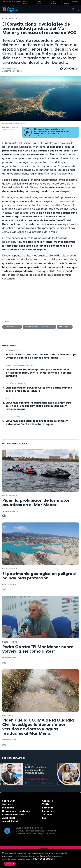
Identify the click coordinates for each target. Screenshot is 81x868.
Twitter (46, 804)
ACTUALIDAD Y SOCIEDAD (36, 779)
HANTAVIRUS (17, 2)
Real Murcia (53, 2)
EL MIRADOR (30, 765)
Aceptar (10, 864)
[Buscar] (77, 9)
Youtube (47, 814)
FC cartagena (65, 2)
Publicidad (8, 808)
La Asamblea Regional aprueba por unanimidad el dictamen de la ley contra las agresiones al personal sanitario (39, 373)
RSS (44, 818)
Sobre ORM (9, 801)
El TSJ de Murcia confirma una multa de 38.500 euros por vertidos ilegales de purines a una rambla (42, 356)
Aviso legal (9, 818)
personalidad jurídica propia (39, 327)
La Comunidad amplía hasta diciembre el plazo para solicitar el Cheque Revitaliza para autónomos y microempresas (39, 406)
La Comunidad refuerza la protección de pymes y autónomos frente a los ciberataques (37, 422)
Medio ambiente (10, 18)
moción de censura (15, 384)
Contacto (48, 801)
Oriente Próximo (26, 2)
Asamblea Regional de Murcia (20, 365)
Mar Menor (65, 327)
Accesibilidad (10, 821)
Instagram (48, 811)
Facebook (48, 808)
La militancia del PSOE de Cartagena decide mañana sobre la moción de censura (39, 389)
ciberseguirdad (13, 417)
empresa (10, 399)
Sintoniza (8, 804)
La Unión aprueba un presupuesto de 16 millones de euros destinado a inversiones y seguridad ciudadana (38, 770)
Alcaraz (75, 2)
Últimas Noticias (40, 2)
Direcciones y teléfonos (16, 811)
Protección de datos (14, 814)
